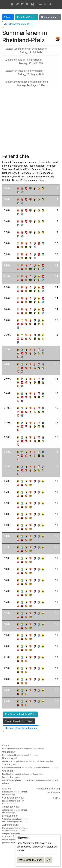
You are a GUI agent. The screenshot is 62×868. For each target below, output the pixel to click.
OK (48, 860)
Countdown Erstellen (16, 801)
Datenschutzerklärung (48, 789)
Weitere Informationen (30, 860)
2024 (7, 17)
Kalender (16, 792)
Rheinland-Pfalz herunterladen (21, 728)
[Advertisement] (30, 121)
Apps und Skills (16, 829)
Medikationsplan (31, 780)
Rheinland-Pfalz (26, 17)
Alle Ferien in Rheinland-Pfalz (20, 714)
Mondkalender (16, 819)
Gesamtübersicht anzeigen (19, 721)
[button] (34, 4)
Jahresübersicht (16, 810)
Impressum (54, 792)
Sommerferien (49, 17)
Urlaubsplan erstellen (17, 24)
